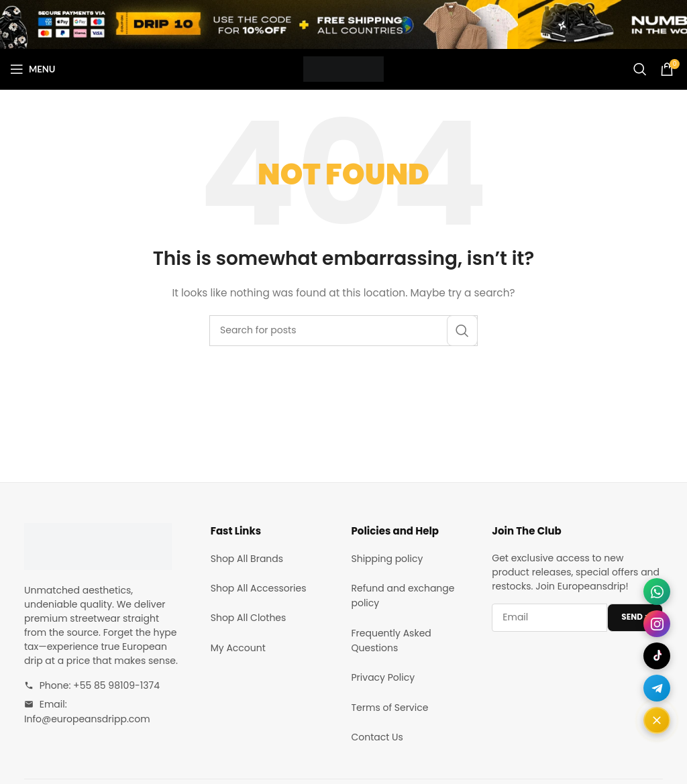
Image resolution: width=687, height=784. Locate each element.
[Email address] (549, 618)
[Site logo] (343, 68)
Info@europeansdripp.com (87, 719)
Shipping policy (387, 559)
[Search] (640, 69)
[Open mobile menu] (33, 69)
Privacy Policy (383, 677)
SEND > (635, 617)
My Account (238, 648)
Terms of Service (390, 708)
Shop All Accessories (259, 588)
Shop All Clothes (249, 618)
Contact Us (377, 737)
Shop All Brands (247, 559)
